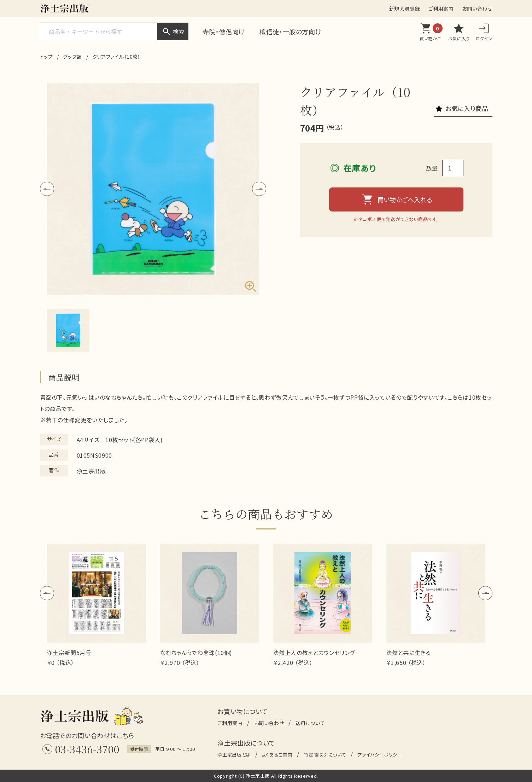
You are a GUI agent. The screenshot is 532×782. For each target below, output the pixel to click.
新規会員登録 (405, 8)
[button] (47, 189)
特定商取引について (325, 755)
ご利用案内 (441, 8)
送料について (310, 723)
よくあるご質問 (277, 755)
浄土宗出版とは (234, 755)
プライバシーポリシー (380, 755)
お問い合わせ (477, 8)
